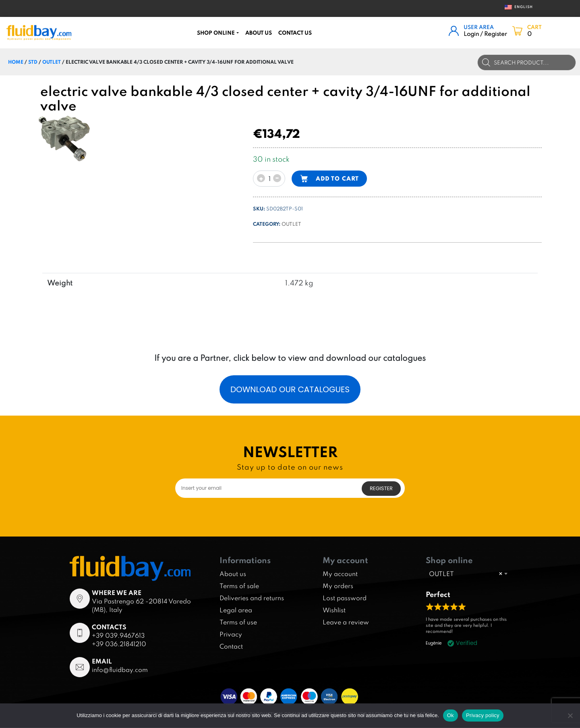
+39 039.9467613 (118, 635)
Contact (231, 647)
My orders (338, 586)
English (516, 7)
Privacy (231, 634)
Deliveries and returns (252, 598)
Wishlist (334, 610)
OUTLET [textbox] (466, 574)
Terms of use (238, 622)
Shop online (216, 33)
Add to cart (337, 178)
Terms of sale (239, 586)
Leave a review (346, 622)
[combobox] (468, 574)
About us (259, 33)
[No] (570, 716)
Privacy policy (483, 715)
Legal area (236, 610)
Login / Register (485, 34)
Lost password (345, 598)
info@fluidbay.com (120, 670)
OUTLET (52, 62)
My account (340, 574)
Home (16, 62)
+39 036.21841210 (119, 644)
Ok (451, 715)
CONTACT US (295, 33)
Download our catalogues (290, 389)
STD (33, 62)
